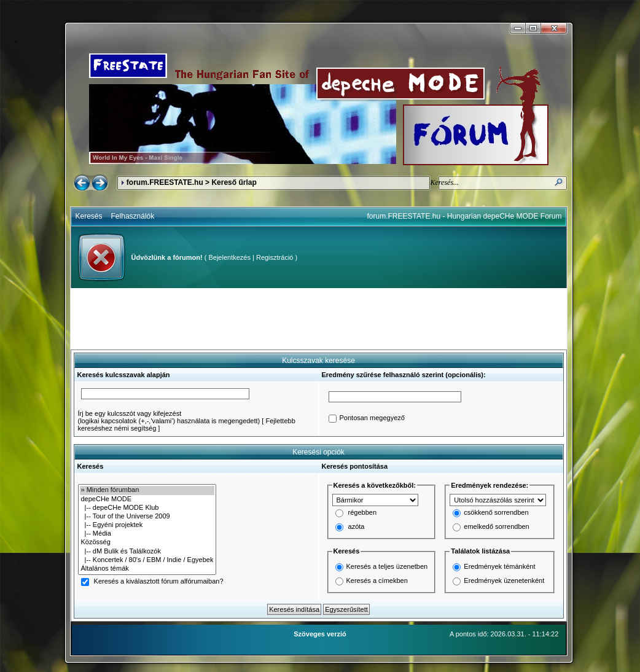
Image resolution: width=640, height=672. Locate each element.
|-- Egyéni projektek (147, 525)
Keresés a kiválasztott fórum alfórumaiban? (159, 582)
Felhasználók (133, 216)
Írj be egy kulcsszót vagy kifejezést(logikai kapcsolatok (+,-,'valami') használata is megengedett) (169, 417)
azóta (357, 527)
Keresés (89, 216)
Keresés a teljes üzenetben (387, 566)
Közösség (147, 542)
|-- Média (147, 534)
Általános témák (147, 569)
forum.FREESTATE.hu (165, 182)
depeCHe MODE (147, 499)
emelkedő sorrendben (496, 527)
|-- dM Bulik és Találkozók (147, 552)
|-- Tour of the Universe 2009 (147, 517)
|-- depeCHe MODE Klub (147, 508)
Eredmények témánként (499, 566)
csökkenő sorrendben (496, 513)
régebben (363, 513)
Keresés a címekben (377, 580)
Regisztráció (275, 257)
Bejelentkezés (229, 257)
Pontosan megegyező (372, 418)
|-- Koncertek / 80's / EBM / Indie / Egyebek (147, 560)
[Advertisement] (319, 319)
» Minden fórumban (147, 490)
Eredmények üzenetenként (504, 580)
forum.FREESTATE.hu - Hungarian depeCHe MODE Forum (465, 216)
